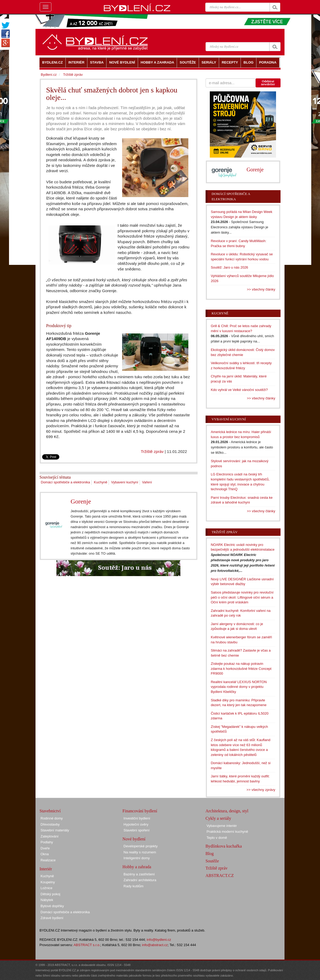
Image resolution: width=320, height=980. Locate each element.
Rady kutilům (133, 886)
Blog (210, 854)
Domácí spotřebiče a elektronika (65, 482)
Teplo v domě (217, 838)
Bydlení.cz (49, 75)
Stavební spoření (136, 830)
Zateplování (50, 836)
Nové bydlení (134, 839)
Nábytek (47, 900)
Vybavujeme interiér (222, 826)
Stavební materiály (55, 830)
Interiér (46, 869)
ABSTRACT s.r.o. (87, 945)
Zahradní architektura (140, 880)
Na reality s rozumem (140, 852)
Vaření (147, 482)
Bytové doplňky (52, 906)
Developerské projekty (141, 846)
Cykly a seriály (218, 818)
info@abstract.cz (155, 945)
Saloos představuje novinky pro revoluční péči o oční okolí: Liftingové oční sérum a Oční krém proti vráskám (242, 597)
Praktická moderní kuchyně (227, 832)
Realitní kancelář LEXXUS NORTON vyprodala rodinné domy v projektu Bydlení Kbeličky (239, 687)
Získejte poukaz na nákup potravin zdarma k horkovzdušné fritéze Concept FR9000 (241, 669)
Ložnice (46, 888)
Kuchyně (101, 482)
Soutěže (212, 861)
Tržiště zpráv (152, 451)
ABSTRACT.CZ (220, 876)
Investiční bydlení (137, 818)
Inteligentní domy (137, 858)
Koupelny (48, 882)
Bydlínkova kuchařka (224, 846)
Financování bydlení (140, 811)
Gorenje (81, 501)
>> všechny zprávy (261, 790)
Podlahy (47, 842)
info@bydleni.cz (159, 940)
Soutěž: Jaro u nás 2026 (230, 267)
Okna (45, 854)
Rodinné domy (52, 818)
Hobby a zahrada (137, 867)
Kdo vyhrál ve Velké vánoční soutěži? (239, 390)
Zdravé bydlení (52, 918)
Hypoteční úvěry (136, 824)
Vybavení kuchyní (125, 482)
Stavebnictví (50, 811)
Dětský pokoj (50, 894)
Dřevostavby (50, 824)
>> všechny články (261, 289)
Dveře (45, 848)
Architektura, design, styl (227, 811)
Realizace (48, 860)
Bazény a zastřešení (139, 874)
